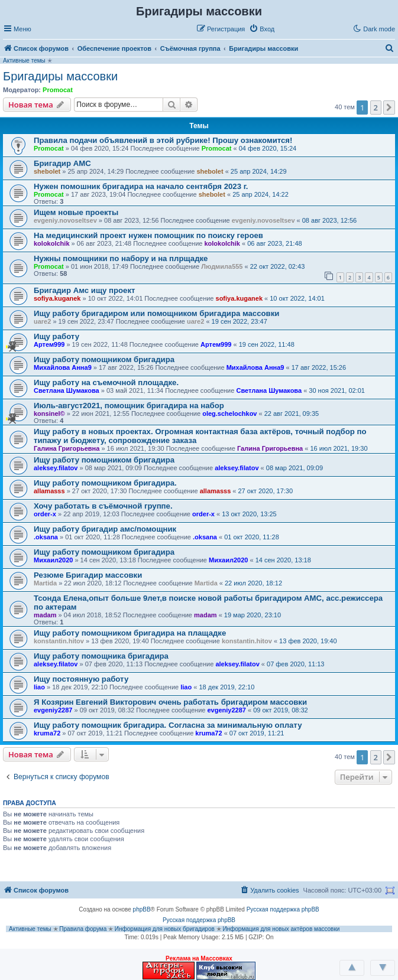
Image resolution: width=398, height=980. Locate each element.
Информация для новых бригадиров (165, 929)
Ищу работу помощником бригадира (104, 359)
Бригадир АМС (62, 163)
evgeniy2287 (53, 710)
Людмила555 (222, 266)
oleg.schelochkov (229, 414)
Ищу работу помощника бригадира (101, 656)
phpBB (142, 909)
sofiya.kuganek (57, 298)
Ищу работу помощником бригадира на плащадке (130, 633)
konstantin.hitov (59, 641)
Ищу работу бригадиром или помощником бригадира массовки (156, 313)
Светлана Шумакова (67, 390)
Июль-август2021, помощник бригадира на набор (129, 406)
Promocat (58, 90)
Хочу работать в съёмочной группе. (103, 506)
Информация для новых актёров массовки (281, 929)
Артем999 (49, 344)
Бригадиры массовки (60, 76)
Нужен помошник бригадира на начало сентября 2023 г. (141, 186)
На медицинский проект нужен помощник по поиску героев (148, 235)
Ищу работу (56, 336)
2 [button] (376, 108)
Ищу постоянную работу (81, 679)
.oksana (46, 537)
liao (39, 687)
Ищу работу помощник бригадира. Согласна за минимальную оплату (168, 725)
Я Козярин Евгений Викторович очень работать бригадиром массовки (170, 702)
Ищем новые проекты (76, 212)
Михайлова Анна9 (63, 367)
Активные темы (24, 61)
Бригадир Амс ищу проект (84, 290)
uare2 (42, 321)
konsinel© (49, 414)
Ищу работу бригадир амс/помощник (105, 529)
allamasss (49, 491)
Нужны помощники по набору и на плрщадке (121, 258)
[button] (291, 28)
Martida (45, 583)
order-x (45, 514)
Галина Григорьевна (67, 448)
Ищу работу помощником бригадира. (105, 483)
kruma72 (47, 733)
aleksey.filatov (56, 468)
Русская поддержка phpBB (283, 909)
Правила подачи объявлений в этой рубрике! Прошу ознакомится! (163, 140)
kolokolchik (52, 243)
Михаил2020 (53, 560)
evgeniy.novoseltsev (65, 220)
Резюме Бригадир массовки (88, 575)
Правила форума (83, 929)
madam (45, 615)
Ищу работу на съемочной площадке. (106, 382)
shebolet (47, 171)
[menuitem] (262, 29)
